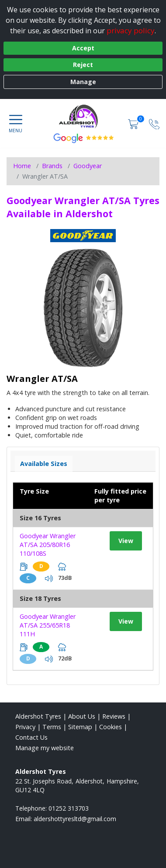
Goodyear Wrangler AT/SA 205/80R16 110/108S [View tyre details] (48, 545)
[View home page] (83, 116)
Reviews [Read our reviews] (114, 716)
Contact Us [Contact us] (31, 737)
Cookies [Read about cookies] (111, 727)
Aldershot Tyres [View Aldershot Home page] (38, 716)
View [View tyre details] (126, 541)
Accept (83, 48)
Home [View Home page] (22, 166)
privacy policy (131, 30)
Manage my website (45, 748)
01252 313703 (69, 808)
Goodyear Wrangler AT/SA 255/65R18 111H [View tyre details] (48, 625)
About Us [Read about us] (82, 716)
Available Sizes (44, 464)
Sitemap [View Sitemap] (80, 727)
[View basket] (134, 123)
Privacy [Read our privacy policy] (25, 727)
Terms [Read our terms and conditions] (52, 727)
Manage (83, 82)
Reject (83, 65)
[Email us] (75, 819)
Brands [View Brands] (52, 166)
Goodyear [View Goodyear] (88, 166)
